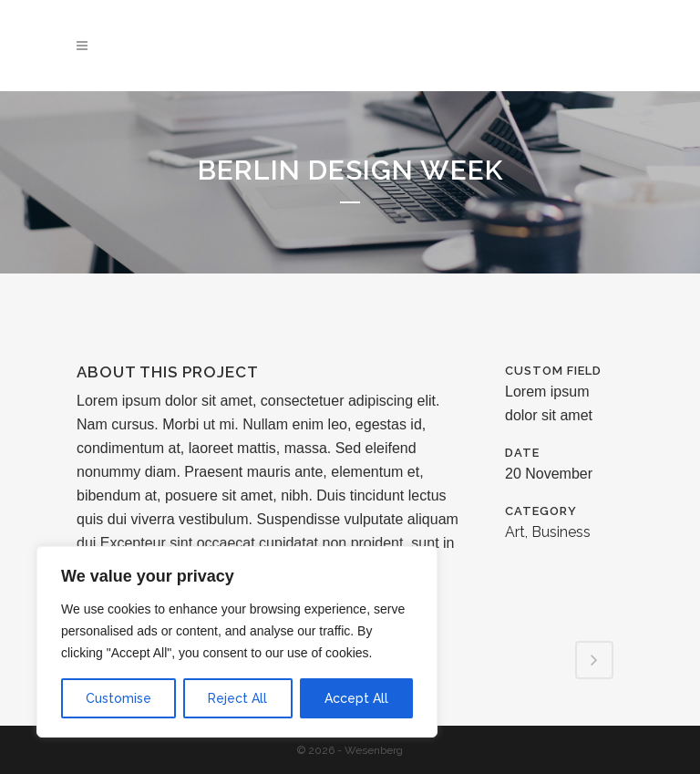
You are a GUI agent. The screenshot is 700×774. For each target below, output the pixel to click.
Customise (118, 698)
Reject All (237, 698)
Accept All (356, 698)
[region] (237, 642)
